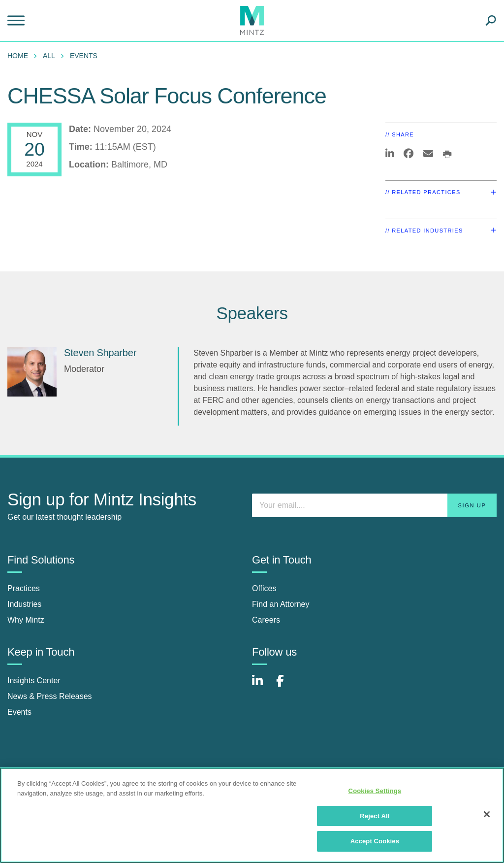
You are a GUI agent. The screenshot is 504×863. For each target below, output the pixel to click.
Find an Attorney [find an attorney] (281, 604)
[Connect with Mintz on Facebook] (286, 686)
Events (84, 56)
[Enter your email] (374, 505)
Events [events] (19, 712)
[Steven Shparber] (32, 372)
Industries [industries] (24, 604)
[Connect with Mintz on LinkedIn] (262, 686)
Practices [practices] (24, 588)
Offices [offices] (264, 588)
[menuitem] (20, 56)
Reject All (375, 816)
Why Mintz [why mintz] (26, 620)
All (49, 56)
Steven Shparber (100, 353)
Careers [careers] (266, 620)
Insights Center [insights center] (34, 680)
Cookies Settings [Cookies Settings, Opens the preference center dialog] (375, 791)
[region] (252, 815)
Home (18, 56)
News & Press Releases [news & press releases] (50, 696)
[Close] (487, 814)
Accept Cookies (375, 841)
